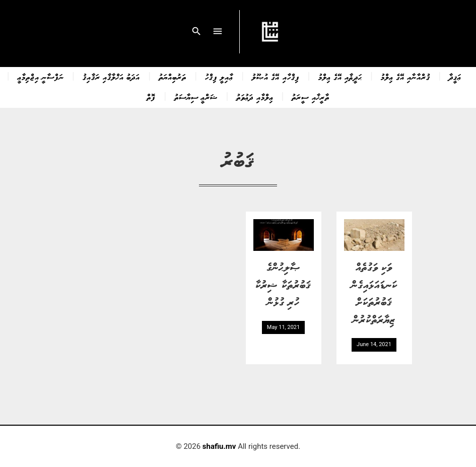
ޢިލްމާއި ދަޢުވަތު (255, 97)
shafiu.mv (219, 446)
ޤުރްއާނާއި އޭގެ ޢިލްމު (405, 77)
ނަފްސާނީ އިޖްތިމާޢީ (41, 77)
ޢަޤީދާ (455, 77)
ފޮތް (151, 97)
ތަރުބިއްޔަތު (173, 77)
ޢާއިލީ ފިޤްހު (219, 77)
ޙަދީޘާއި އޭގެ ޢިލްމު (340, 77)
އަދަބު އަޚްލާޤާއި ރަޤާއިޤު (111, 77)
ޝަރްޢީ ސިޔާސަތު (196, 97)
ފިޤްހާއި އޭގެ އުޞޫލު (276, 77)
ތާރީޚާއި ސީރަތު (310, 97)
